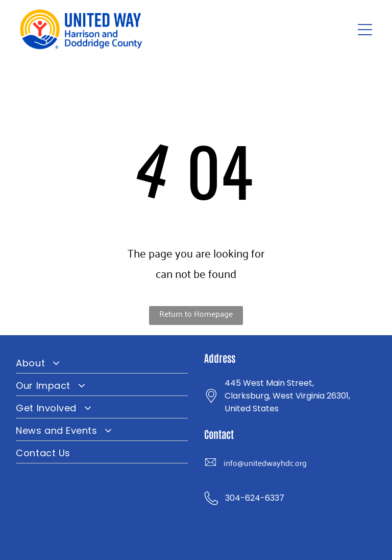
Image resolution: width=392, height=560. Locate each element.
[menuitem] (102, 362)
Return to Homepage (196, 313)
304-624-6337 (255, 498)
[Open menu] (365, 30)
